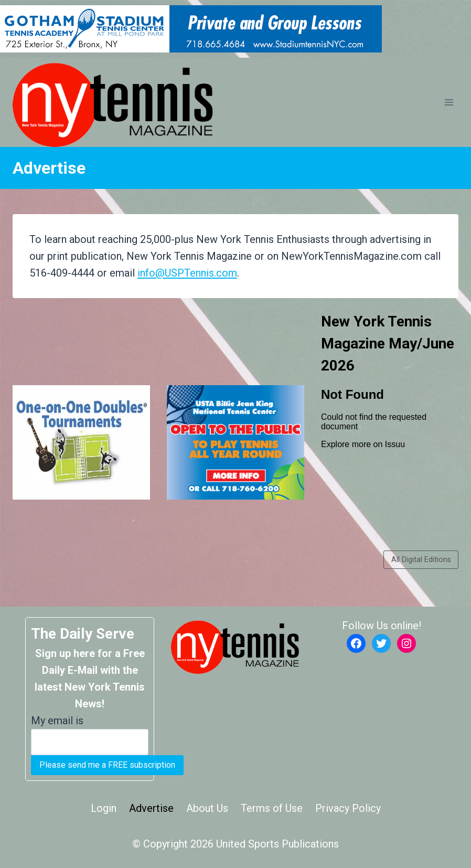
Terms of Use (272, 808)
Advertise (151, 808)
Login (104, 808)
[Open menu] (449, 103)
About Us (207, 808)
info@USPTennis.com (187, 273)
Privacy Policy (348, 808)
